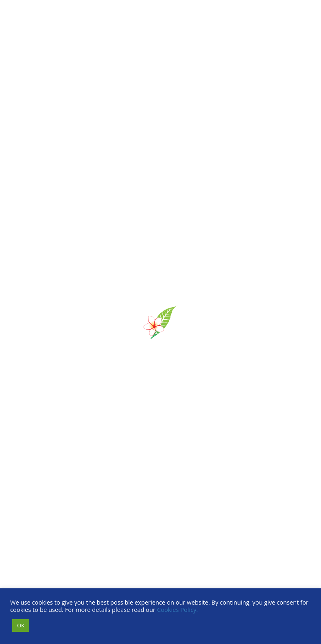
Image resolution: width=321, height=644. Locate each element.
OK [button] (21, 625)
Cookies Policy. (178, 609)
